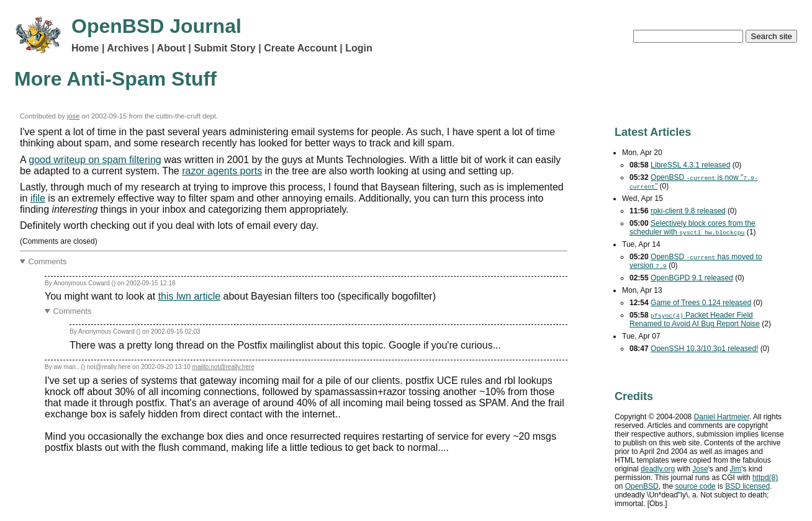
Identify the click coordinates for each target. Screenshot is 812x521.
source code (695, 486)
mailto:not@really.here (223, 367)
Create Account (300, 48)
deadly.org (658, 469)
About (171, 48)
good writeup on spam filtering (95, 160)
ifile (38, 198)
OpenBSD (642, 486)
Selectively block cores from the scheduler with (692, 228)
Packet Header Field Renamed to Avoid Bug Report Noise (695, 319)
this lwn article (189, 296)
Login (359, 48)
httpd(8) (765, 478)
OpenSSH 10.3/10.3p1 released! (704, 349)
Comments (48, 261)
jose (74, 116)
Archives (128, 48)
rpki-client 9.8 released (688, 211)
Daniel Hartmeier (722, 417)
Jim (736, 469)
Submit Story (225, 48)
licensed (747, 486)
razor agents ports (222, 171)
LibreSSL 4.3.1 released (690, 165)
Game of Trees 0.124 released (701, 303)
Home (85, 48)
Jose (700, 469)
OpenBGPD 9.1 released (692, 278)
